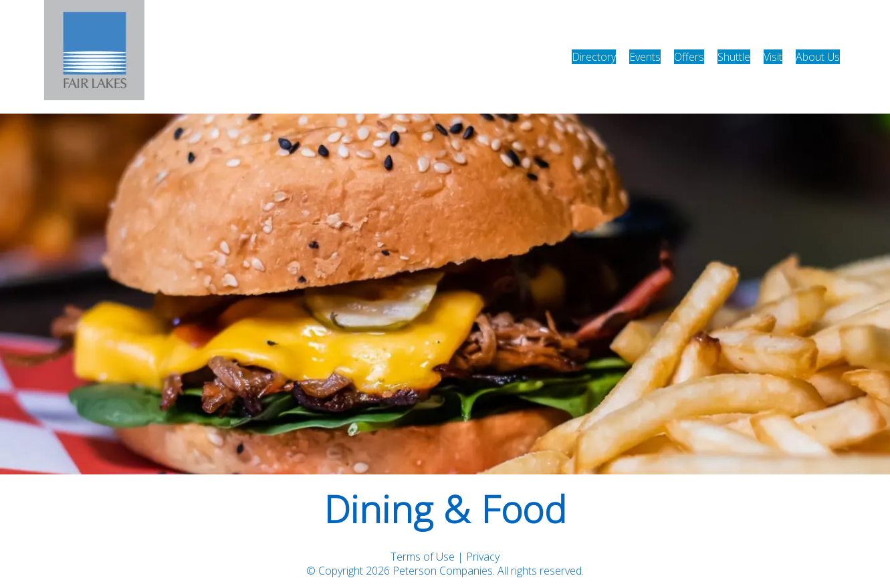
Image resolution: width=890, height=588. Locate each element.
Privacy (483, 557)
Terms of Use (423, 557)
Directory (594, 57)
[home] (94, 57)
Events (645, 57)
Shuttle (734, 57)
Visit (773, 57)
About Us (818, 57)
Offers (689, 57)
